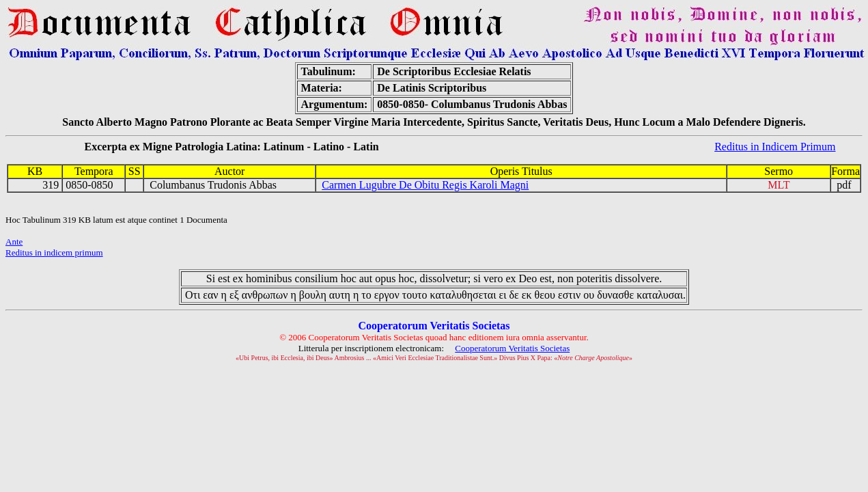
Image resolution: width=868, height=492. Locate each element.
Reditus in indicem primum (54, 252)
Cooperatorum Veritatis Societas (512, 348)
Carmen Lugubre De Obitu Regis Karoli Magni (425, 185)
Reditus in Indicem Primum (775, 147)
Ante (14, 242)
